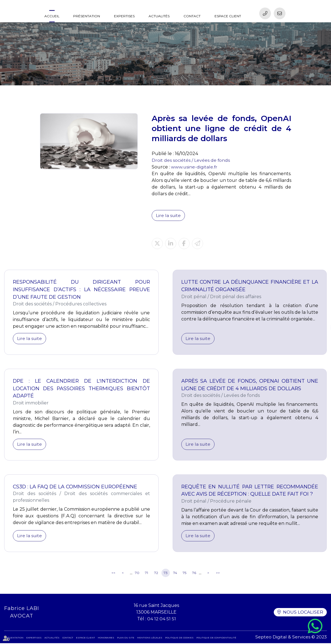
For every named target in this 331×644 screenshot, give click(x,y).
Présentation (87, 16)
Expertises (124, 16)
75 (184, 574)
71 (147, 574)
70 (137, 574)
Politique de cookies (179, 638)
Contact (192, 16)
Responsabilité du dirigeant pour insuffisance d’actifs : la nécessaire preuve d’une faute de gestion (81, 290)
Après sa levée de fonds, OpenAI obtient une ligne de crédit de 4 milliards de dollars (250, 385)
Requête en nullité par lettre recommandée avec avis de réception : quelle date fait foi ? (250, 491)
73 (166, 574)
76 (194, 574)
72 (156, 574)
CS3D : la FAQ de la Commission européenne (76, 487)
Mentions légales (150, 638)
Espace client (228, 16)
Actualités (159, 16)
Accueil (52, 16)
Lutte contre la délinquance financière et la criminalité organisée (250, 286)
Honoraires (106, 638)
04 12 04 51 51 (161, 620)
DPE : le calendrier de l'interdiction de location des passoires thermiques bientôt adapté (81, 389)
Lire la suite (168, 215)
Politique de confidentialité (216, 638)
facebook (320, 317)
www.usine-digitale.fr (194, 167)
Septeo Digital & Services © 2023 (291, 638)
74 (175, 574)
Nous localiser (303, 613)
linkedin (320, 328)
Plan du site (126, 638)
